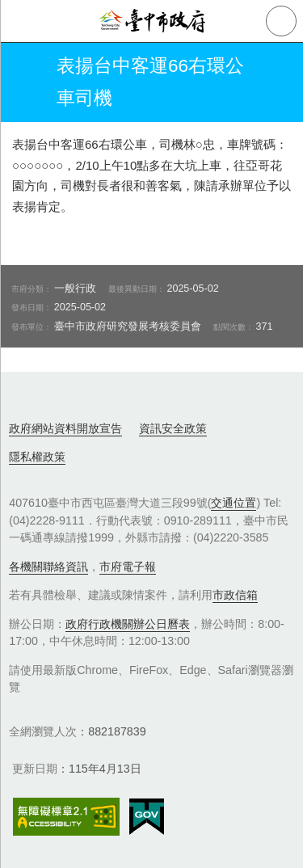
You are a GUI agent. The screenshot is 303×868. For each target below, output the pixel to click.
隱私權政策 (37, 457)
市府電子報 (128, 567)
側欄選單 (21, 21)
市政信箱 (235, 595)
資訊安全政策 (173, 428)
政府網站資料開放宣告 (65, 428)
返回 (26, 82)
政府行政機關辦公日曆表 (128, 624)
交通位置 (234, 503)
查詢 (281, 21)
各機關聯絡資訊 (48, 567)
